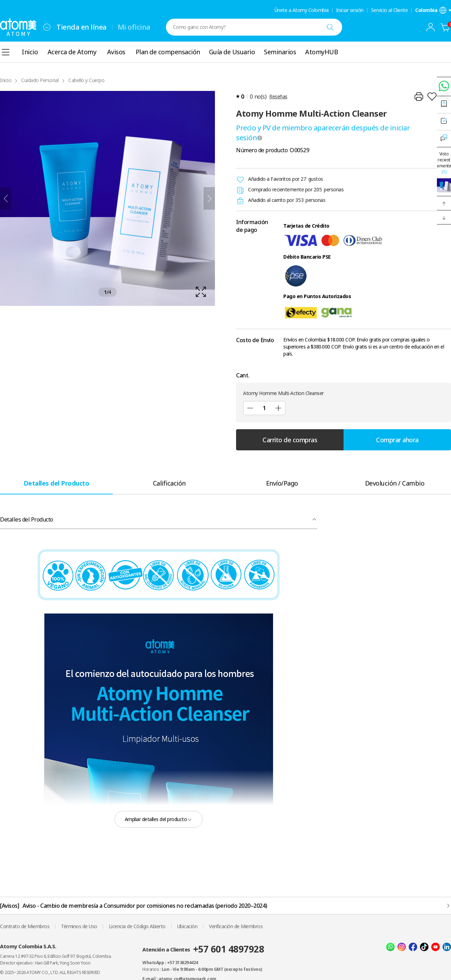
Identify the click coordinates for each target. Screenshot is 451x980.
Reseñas (278, 96)
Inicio (6, 80)
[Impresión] (419, 97)
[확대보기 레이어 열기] (107, 198)
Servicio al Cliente (390, 10)
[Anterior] (6, 198)
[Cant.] (264, 408)
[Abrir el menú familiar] (47, 27)
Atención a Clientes (203, 949)
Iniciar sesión (350, 10)
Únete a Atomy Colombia (302, 10)
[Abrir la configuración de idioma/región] (433, 10)
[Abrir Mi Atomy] (431, 27)
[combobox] (47, 27)
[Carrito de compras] (445, 27)
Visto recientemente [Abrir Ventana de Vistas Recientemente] (444, 163)
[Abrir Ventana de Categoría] (6, 52)
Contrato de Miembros (25, 926)
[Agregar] (278, 408)
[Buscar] (330, 27)
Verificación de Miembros (236, 926)
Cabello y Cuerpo (86, 80)
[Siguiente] (209, 198)
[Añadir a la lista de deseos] (432, 97)
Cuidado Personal (40, 80)
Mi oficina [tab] (134, 27)
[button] (444, 203)
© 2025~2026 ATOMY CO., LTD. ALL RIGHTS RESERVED (50, 972)
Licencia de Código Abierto (137, 926)
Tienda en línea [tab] (82, 27)
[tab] (56, 483)
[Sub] (250, 408)
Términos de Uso (79, 926)
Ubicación (187, 926)
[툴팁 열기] (260, 138)
